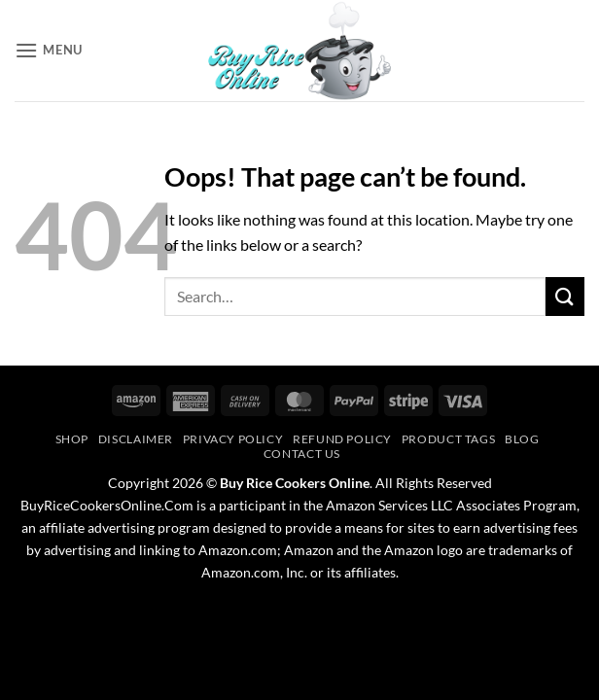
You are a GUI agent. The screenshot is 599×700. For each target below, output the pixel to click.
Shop (72, 439)
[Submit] (565, 296)
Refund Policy (342, 439)
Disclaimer (136, 439)
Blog (522, 439)
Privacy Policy (233, 439)
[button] (49, 50)
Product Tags (448, 439)
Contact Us (302, 454)
